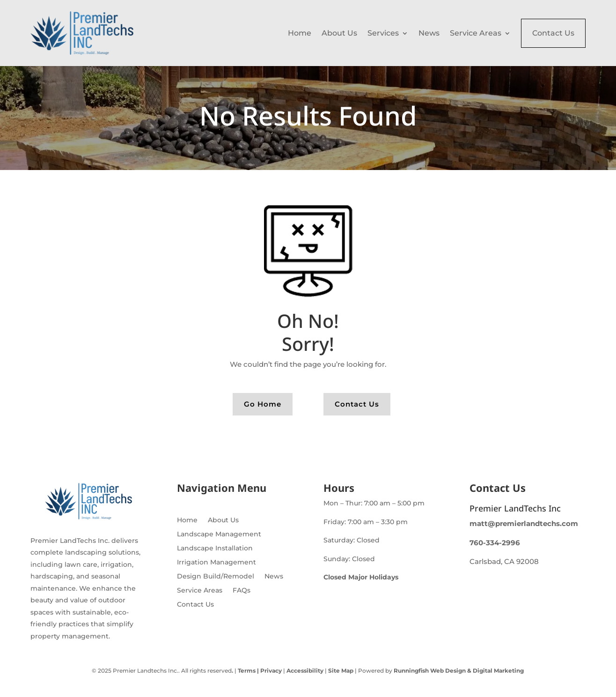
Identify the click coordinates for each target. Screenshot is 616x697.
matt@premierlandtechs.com (524, 523)
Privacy (270, 671)
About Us (339, 33)
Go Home (263, 404)
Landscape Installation (215, 549)
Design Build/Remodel (216, 577)
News (429, 33)
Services (383, 33)
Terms (247, 671)
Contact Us (553, 33)
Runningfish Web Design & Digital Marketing (459, 671)
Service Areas (476, 33)
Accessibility (305, 671)
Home (300, 33)
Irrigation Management (216, 563)
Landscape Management (219, 534)
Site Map (341, 671)
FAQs (242, 591)
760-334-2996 (495, 543)
